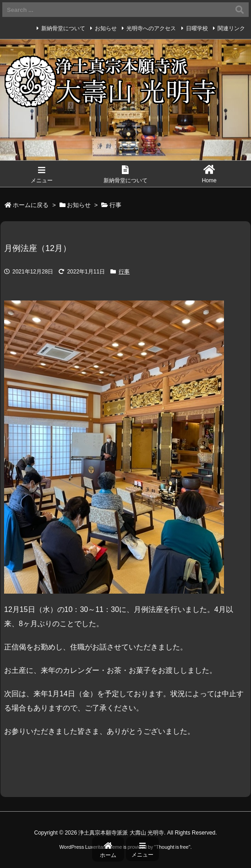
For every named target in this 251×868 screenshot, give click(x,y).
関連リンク (231, 28)
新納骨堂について (63, 28)
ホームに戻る (31, 205)
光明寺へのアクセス (151, 28)
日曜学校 (197, 28)
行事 (115, 205)
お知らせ (106, 28)
